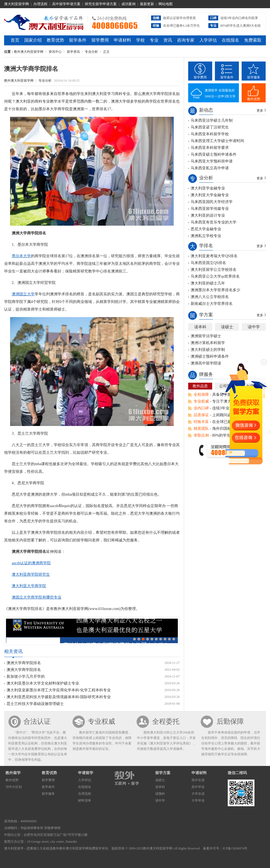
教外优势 (254, 99)
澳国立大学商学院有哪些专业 (37, 597)
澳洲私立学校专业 (206, 236)
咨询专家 (186, 40)
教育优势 (55, 40)
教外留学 (13, 773)
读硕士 (227, 327)
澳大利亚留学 (14, 848)
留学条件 (78, 40)
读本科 (200, 327)
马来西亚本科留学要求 (210, 148)
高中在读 (198, 780)
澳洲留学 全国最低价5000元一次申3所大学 (220, 93)
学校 (140, 40)
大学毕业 (198, 800)
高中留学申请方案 (66, 4)
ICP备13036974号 (235, 848)
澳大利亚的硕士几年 (208, 283)
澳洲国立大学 (23, 294)
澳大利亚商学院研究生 (31, 574)
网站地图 (166, 4)
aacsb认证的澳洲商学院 (31, 563)
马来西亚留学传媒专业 (210, 209)
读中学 (254, 327)
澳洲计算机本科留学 (208, 343)
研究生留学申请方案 (101, 4)
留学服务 (254, 77)
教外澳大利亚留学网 (44, 22)
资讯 (168, 40)
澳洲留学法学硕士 (206, 336)
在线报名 (230, 40)
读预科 (160, 794)
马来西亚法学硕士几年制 (212, 120)
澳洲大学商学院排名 (24, 663)
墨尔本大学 (21, 256)
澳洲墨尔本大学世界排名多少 (215, 290)
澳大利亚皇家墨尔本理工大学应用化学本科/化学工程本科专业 (59, 690)
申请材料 (122, 40)
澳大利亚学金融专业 (208, 188)
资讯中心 (55, 52)
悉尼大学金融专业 (206, 229)
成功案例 (128, 4)
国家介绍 (33, 40)
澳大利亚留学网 (16, 4)
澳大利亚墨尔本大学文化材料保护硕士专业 (43, 683)
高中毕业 (198, 787)
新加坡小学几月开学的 (26, 677)
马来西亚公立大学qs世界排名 (215, 276)
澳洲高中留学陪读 (206, 363)
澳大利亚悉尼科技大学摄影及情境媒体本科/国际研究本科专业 (59, 697)
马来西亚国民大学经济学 (212, 202)
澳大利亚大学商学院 (29, 586)
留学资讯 (73, 52)
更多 (260, 111)
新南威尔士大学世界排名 (212, 304)
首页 (15, 40)
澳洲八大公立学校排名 (210, 297)
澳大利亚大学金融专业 (210, 195)
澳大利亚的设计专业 (208, 215)
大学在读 (198, 794)
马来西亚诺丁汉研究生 (210, 127)
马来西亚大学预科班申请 (212, 161)
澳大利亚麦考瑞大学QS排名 (214, 256)
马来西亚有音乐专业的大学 (214, 222)
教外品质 (200, 386)
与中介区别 (14, 787)
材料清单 (85, 800)
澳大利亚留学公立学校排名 (214, 270)
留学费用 (100, 40)
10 (174, 639)
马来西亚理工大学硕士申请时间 (217, 141)
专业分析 (91, 52)
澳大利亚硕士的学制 (208, 350)
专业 (154, 40)
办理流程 (40, 4)
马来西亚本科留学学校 (210, 134)
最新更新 (147, 4)
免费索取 (253, 40)
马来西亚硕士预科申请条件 (214, 154)
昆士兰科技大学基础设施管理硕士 (35, 704)
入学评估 (208, 40)
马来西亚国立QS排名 (208, 263)
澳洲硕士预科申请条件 (210, 356)
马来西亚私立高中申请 (210, 168)
